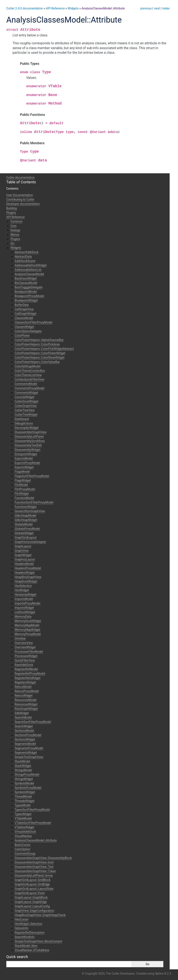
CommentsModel (26, 384)
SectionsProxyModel (28, 735)
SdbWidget (22, 713)
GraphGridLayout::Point (30, 893)
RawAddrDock (24, 665)
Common (16, 221)
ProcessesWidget (26, 656)
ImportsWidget (24, 608)
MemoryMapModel (27, 625)
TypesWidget (23, 814)
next (157, 8)
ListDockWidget (25, 612)
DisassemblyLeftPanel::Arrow (34, 875)
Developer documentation (23, 204)
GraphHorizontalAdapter (30, 542)
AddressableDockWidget (31, 265)
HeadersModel (24, 564)
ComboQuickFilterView (29, 379)
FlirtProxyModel (25, 489)
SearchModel (23, 717)
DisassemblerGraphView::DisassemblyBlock (43, 858)
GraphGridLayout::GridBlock (33, 880)
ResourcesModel (26, 700)
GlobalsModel (24, 524)
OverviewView (24, 643)
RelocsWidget (24, 695)
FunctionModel (24, 498)
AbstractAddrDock (27, 252)
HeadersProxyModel (28, 568)
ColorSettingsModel (28, 366)
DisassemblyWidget (28, 450)
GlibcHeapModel (25, 516)
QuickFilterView (25, 660)
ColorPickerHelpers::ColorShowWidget (40, 357)
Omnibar (20, 638)
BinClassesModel (26, 283)
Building (12, 208)
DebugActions (24, 423)
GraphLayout (23, 546)
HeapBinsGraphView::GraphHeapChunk (40, 915)
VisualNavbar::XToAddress (32, 950)
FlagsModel (22, 472)
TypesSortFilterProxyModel (32, 810)
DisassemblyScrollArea (30, 441)
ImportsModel (24, 599)
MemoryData (23, 616)
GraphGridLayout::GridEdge (32, 884)
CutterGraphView (26, 406)
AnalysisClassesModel (29, 274)
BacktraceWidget (26, 278)
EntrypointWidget (26, 454)
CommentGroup (25, 854)
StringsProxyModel (27, 775)
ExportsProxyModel (27, 463)
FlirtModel (21, 485)
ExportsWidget (24, 467)
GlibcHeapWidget (26, 520)
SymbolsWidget (25, 792)
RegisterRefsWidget (28, 678)
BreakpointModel (26, 292)
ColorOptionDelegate (28, 331)
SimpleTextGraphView (29, 757)
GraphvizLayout (25, 559)
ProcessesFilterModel (29, 652)
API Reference (55, 8)
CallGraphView (24, 309)
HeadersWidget (25, 573)
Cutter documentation (20, 177)
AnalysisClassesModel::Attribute (103, 8)
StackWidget (23, 766)
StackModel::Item (26, 946)
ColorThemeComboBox (30, 371)
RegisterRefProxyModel (30, 674)
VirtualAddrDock (25, 832)
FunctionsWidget (26, 507)
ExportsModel (24, 458)
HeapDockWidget (26, 581)
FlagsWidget (23, 480)
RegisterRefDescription (30, 933)
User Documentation (20, 195)
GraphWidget (23, 555)
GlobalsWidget (24, 533)
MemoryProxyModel (28, 634)
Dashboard (22, 419)
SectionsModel (24, 731)
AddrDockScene (25, 261)
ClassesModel (24, 318)
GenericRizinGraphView (30, 511)
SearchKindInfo (25, 937)
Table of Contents (21, 182)
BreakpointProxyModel (29, 296)
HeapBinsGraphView (28, 577)
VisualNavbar (23, 836)
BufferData (22, 305)
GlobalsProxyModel (27, 529)
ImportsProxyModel (28, 603)
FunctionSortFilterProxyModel (34, 502)
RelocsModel (23, 687)
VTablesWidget (24, 827)
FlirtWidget (22, 494)
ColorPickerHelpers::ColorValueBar (37, 362)
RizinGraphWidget (26, 709)
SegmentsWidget (26, 753)
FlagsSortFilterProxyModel (32, 476)
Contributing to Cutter (20, 199)
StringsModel (23, 770)
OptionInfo (22, 928)
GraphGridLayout (26, 537)
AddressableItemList (28, 270)
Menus (15, 235)
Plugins (11, 213)
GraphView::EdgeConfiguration (34, 911)
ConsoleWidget (24, 397)
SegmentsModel (25, 744)
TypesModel (23, 805)
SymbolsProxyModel (28, 788)
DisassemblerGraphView (31, 432)
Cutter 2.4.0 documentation (25, 8)
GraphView (22, 551)
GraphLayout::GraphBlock (31, 897)
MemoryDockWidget (28, 621)
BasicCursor (23, 845)
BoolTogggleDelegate (29, 287)
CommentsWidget (26, 393)
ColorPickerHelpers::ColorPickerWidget (40, 353)
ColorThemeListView (28, 375)
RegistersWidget (25, 682)
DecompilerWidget (27, 428)
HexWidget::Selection (28, 924)
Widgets (73, 8)
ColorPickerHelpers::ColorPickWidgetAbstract (44, 349)
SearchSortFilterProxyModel (33, 722)
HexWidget (22, 590)
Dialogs (15, 230)
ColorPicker (22, 336)
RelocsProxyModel (27, 691)
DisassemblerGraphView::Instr (34, 862)
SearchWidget (24, 726)
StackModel (22, 761)
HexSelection (23, 586)
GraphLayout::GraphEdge (31, 902)
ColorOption (22, 849)
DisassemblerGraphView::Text (34, 867)
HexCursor (22, 919)
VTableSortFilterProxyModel (33, 823)
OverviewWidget (25, 647)
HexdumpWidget (26, 595)
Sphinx (159, 974)
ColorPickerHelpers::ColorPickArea (37, 344)
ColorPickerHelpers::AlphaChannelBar (39, 340)
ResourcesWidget (26, 704)
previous (146, 8)
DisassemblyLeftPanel (29, 436)
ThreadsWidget (24, 801)
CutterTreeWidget (26, 415)
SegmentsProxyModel (29, 748)
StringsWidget (24, 779)
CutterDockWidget (26, 401)
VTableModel (23, 818)
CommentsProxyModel (29, 388)
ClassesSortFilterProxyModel (33, 322)
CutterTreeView (25, 410)
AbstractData (23, 256)
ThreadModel (23, 796)
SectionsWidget (25, 739)
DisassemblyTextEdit (28, 445)
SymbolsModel (24, 783)
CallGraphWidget (26, 314)
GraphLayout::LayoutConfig (32, 906)
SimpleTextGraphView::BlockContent (38, 941)
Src (13, 243)
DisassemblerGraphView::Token (35, 871)
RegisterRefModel (26, 669)
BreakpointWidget (26, 300)
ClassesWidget (24, 327)
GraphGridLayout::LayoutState (34, 889)
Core (13, 226)
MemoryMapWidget (28, 630)
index (166, 8)
